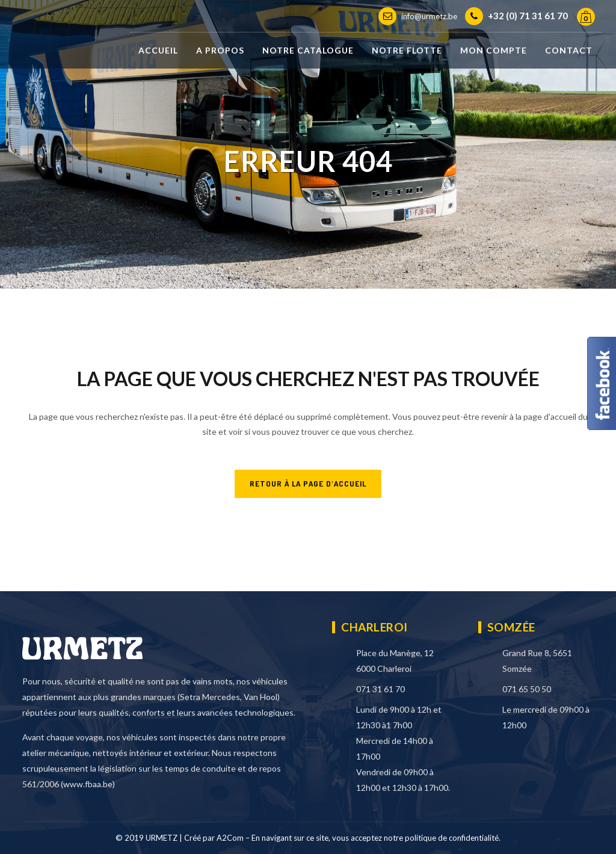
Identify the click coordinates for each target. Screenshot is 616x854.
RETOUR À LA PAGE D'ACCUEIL (308, 484)
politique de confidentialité (452, 838)
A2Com (230, 838)
